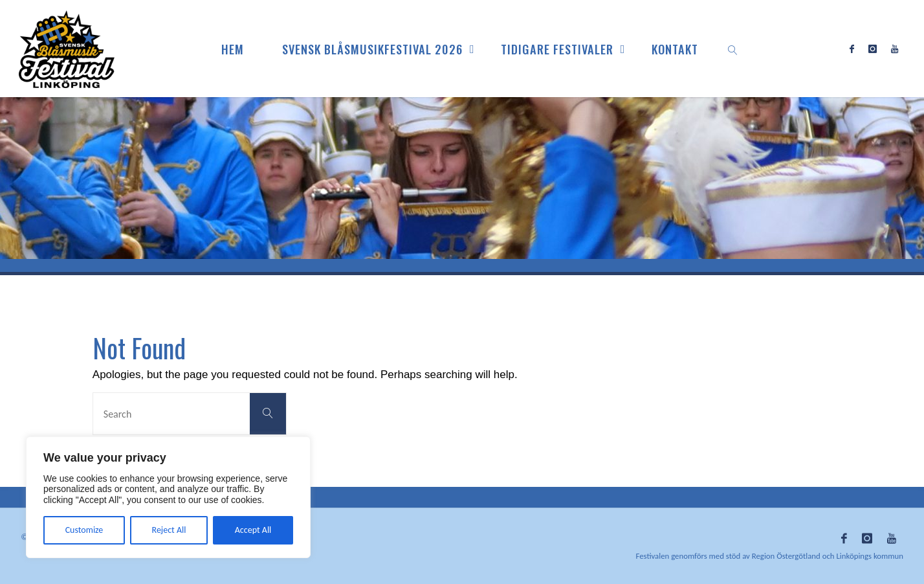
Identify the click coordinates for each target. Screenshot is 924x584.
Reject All (169, 530)
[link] (733, 49)
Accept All (253, 530)
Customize (84, 530)
